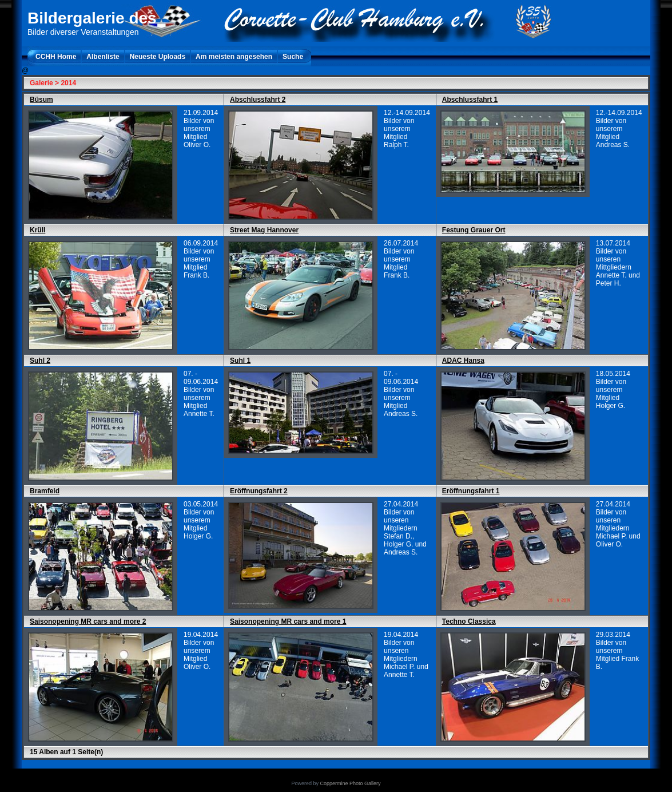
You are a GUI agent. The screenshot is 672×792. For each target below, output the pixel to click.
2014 (68, 83)
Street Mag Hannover (264, 230)
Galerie (41, 83)
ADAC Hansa (463, 361)
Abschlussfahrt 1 (470, 100)
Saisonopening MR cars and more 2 (88, 621)
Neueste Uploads (158, 57)
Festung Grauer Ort (474, 230)
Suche (293, 57)
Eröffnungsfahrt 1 (471, 491)
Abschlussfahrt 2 (258, 100)
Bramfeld (45, 491)
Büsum (41, 100)
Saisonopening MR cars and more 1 (288, 621)
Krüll (37, 230)
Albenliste (103, 57)
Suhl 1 (240, 361)
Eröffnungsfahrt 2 (259, 491)
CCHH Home (56, 57)
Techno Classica (469, 621)
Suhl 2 (40, 361)
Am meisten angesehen (234, 57)
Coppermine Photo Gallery (350, 783)
